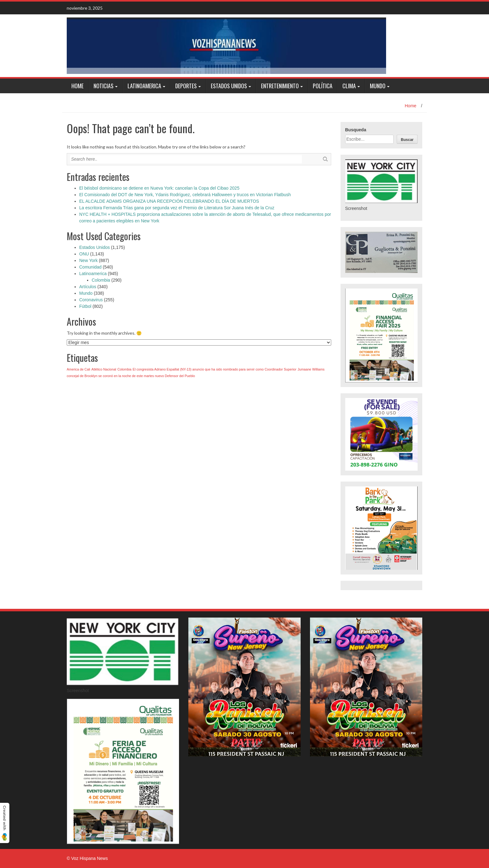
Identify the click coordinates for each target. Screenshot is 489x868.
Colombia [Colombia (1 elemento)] (124, 369)
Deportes (186, 86)
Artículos (88, 287)
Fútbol (85, 306)
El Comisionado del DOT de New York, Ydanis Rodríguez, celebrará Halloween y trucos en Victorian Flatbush (185, 195)
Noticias (104, 86)
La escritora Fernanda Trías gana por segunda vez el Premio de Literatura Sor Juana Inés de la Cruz (177, 208)
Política (323, 86)
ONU (84, 254)
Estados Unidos (229, 86)
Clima (349, 86)
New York (88, 260)
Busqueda (356, 130)
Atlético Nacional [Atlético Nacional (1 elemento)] (104, 369)
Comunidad (90, 267)
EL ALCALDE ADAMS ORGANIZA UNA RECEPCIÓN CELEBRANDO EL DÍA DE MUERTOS (169, 201)
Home (77, 86)
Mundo (378, 86)
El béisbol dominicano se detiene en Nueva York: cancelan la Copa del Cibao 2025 (159, 188)
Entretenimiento (280, 86)
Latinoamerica (144, 86)
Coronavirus (91, 300)
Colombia (101, 280)
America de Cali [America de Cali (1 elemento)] (78, 369)
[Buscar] (407, 139)
